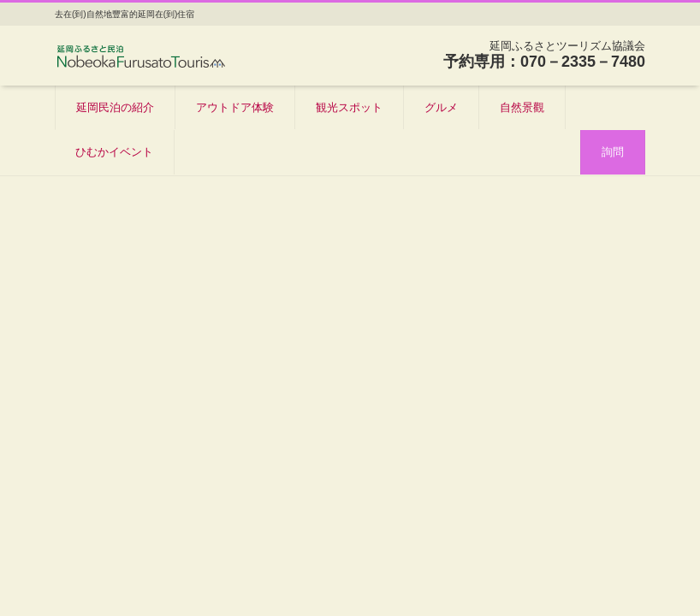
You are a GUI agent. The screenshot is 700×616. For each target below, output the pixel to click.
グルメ (441, 107)
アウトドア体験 (235, 107)
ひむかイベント (114, 152)
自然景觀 (522, 107)
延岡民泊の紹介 (115, 107)
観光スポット (349, 107)
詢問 (613, 152)
